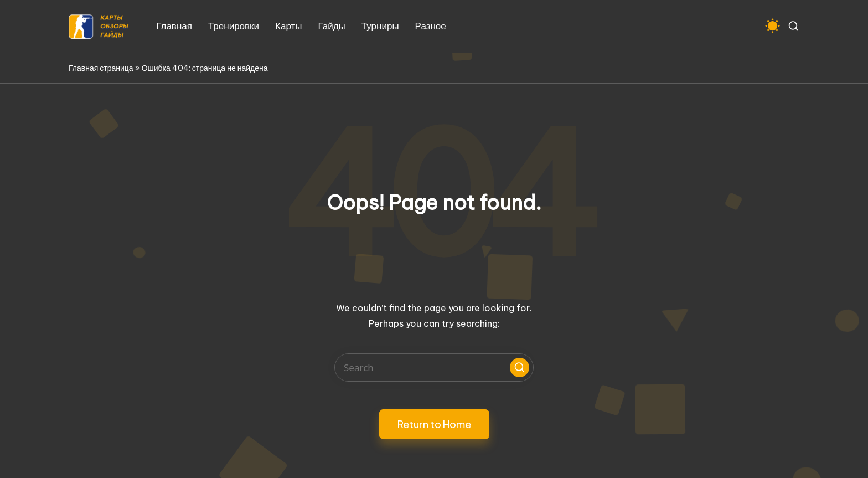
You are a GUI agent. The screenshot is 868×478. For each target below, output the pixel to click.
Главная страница (101, 68)
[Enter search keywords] (434, 368)
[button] (520, 368)
